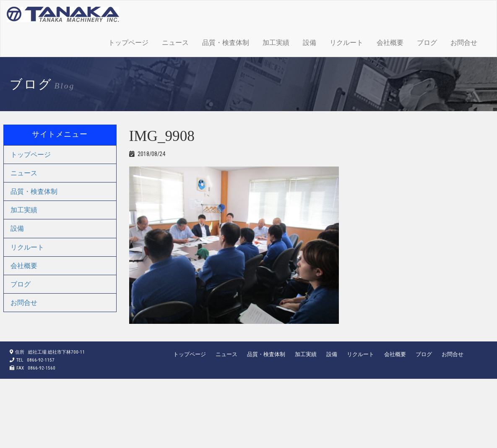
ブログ (427, 43)
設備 (310, 43)
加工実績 (276, 43)
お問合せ (464, 43)
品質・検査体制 (226, 43)
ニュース (175, 43)
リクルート (346, 43)
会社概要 (390, 43)
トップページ (128, 43)
